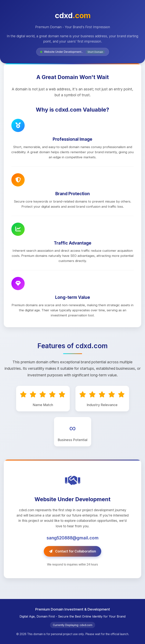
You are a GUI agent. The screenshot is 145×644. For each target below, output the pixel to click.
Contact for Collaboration (72, 551)
